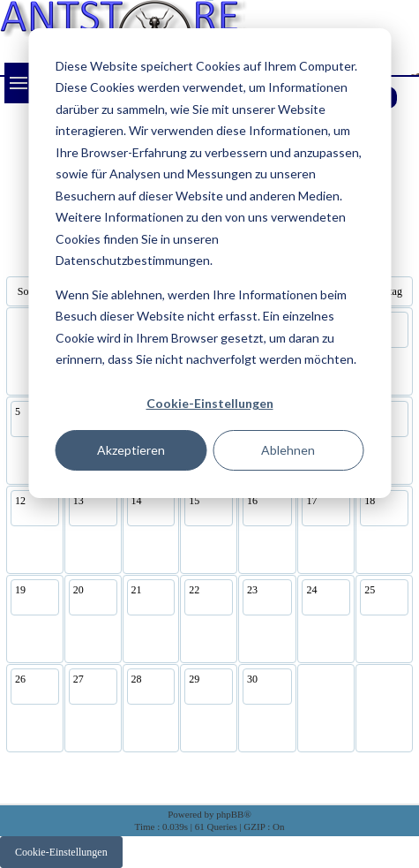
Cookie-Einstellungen (210, 403)
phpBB (230, 814)
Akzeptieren (131, 450)
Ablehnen (288, 450)
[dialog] (209, 263)
